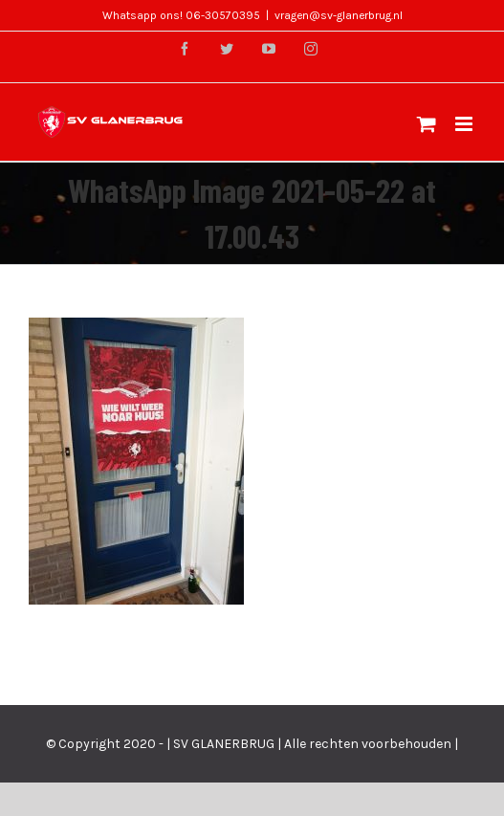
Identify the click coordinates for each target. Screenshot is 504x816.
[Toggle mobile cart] (427, 124)
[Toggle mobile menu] (465, 124)
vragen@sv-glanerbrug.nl (339, 15)
